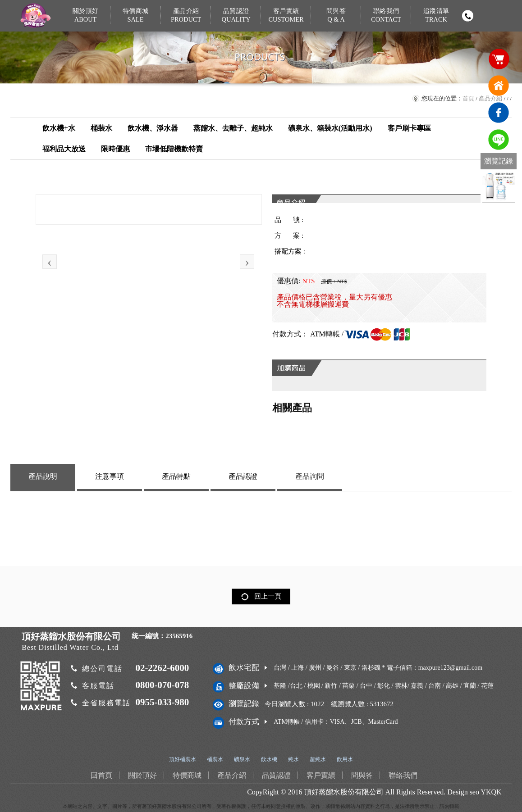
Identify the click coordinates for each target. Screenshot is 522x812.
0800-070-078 (162, 685)
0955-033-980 (162, 702)
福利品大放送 (64, 149)
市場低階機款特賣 (174, 149)
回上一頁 (268, 596)
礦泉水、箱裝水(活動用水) (330, 128)
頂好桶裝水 (183, 759)
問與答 (336, 16)
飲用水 (345, 759)
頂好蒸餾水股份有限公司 (344, 792)
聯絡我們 (386, 16)
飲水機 (269, 759)
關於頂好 (85, 16)
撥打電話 (468, 16)
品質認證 (236, 16)
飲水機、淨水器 (153, 128)
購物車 (499, 59)
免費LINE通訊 (499, 140)
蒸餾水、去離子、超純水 (233, 128)
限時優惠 (115, 149)
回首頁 (499, 86)
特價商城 (136, 16)
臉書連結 (499, 113)
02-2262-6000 (162, 668)
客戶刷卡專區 (409, 128)
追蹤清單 (437, 16)
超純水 (318, 759)
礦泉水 (242, 759)
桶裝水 (101, 128)
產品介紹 (186, 16)
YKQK (491, 792)
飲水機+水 (59, 128)
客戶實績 (286, 16)
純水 (293, 759)
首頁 (468, 98)
